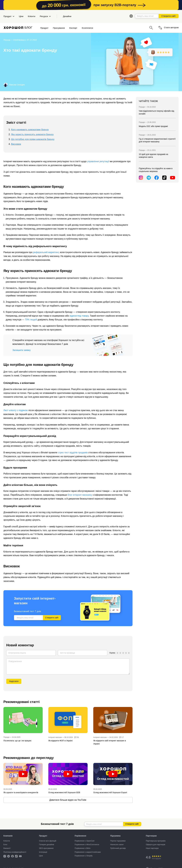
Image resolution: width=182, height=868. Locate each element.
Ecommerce (87, 28)
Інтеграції (43, 852)
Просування (59, 28)
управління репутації (98, 161)
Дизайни (67, 16)
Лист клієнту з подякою (16, 410)
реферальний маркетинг (46, 252)
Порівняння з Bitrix (83, 848)
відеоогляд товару (79, 316)
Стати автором (169, 27)
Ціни (21, 16)
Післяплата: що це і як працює (17, 741)
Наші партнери (152, 848)
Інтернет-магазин (55, 737)
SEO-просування (46, 848)
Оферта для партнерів (156, 844)
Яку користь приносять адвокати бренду (32, 134)
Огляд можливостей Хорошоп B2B (64, 792)
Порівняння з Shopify (84, 856)
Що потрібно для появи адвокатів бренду (33, 139)
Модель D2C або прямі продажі (153, 126)
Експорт (73, 28)
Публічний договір (118, 848)
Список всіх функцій (48, 841)
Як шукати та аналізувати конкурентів (21, 792)
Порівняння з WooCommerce (87, 844)
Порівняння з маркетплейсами (88, 852)
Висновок (16, 144)
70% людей (31, 320)
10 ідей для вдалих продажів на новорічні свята (153, 156)
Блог (5, 844)
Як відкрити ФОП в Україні (60, 741)
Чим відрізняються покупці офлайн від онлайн (156, 112)
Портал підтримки (118, 841)
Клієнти (32, 16)
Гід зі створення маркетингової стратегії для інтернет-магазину (157, 140)
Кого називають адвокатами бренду (30, 130)
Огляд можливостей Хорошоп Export (110, 792)
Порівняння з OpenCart (85, 841)
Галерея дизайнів (46, 844)
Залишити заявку (22, 350)
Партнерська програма (156, 841)
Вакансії (7, 848)
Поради (7, 40)
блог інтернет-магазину (80, 495)
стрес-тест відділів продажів (73, 453)
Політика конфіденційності (15, 852)
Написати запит (117, 844)
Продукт (9, 16)
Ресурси (45, 16)
